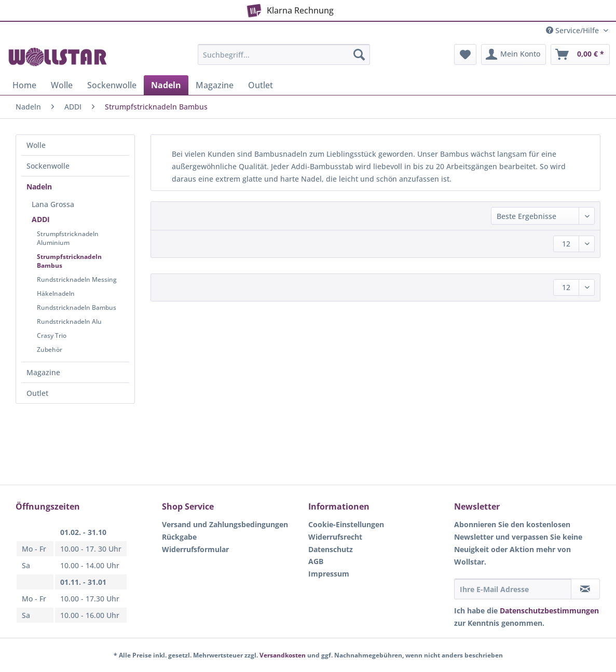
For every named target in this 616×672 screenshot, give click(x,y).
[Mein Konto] (514, 54)
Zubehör (50, 349)
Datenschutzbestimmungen (549, 611)
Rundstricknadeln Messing (77, 279)
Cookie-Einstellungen (346, 524)
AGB (316, 561)
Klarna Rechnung (289, 8)
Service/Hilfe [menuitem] (573, 30)
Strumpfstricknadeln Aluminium (68, 238)
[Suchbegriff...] (284, 54)
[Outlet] (261, 85)
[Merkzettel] (465, 54)
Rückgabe (179, 537)
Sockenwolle (48, 166)
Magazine (43, 372)
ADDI (41, 219)
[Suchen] (359, 54)
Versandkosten (283, 655)
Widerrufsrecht (335, 537)
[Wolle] (62, 85)
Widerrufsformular (195, 549)
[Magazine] (215, 85)
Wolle (36, 145)
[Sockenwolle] (112, 85)
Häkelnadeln (56, 293)
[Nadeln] (166, 85)
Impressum (329, 574)
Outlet (37, 393)
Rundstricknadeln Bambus (77, 307)
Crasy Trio (52, 335)
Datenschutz (331, 549)
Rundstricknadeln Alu (69, 321)
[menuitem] (284, 59)
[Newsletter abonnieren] (585, 589)
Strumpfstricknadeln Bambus (69, 261)
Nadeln (39, 187)
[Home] (24, 85)
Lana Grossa (53, 204)
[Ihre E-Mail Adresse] (512, 589)
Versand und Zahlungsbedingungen (225, 524)
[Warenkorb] (580, 54)
